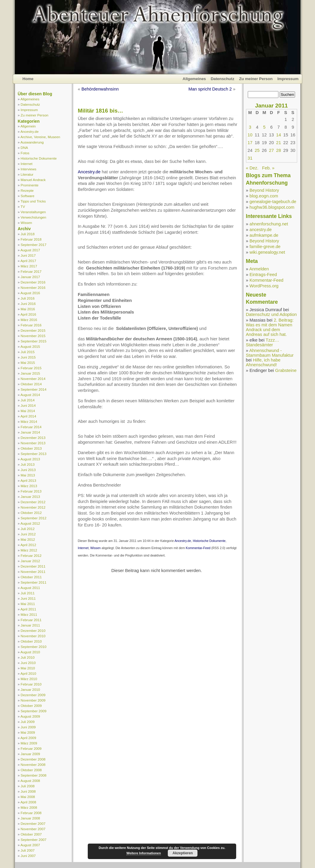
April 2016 (28, 314)
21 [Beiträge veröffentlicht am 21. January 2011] (278, 143)
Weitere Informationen (144, 853)
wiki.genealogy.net (267, 252)
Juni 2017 (28, 255)
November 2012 (33, 507)
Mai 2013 (28, 475)
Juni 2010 (28, 663)
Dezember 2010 (33, 631)
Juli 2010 (28, 657)
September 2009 (33, 711)
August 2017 (30, 250)
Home (28, 79)
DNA (24, 148)
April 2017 (28, 261)
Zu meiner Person (256, 79)
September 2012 (33, 518)
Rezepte (27, 190)
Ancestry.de (30, 131)
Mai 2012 (28, 539)
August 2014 (30, 395)
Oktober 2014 (31, 384)
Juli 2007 (28, 850)
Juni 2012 (28, 534)
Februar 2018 (31, 239)
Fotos (25, 153)
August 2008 (30, 781)
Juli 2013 (28, 464)
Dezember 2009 (33, 695)
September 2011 (33, 582)
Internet (26, 164)
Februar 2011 (31, 620)
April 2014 (28, 416)
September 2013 (33, 454)
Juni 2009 (28, 727)
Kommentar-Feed (198, 548)
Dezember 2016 (33, 282)
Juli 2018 (28, 234)
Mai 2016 (28, 309)
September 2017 (33, 245)
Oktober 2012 (31, 513)
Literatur (27, 174)
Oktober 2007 (31, 834)
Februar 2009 (31, 748)
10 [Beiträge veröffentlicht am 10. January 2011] (250, 135)
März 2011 (29, 614)
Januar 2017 (30, 277)
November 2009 (33, 700)
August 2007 (30, 845)
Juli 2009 (28, 722)
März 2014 (29, 421)
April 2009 (28, 738)
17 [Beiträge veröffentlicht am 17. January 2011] (250, 143)
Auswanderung (32, 142)
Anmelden (259, 269)
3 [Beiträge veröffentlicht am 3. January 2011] (250, 127)
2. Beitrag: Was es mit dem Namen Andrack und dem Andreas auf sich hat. (270, 327)
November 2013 (33, 443)
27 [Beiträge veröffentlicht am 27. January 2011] (271, 150)
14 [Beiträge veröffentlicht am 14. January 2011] (278, 135)
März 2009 (29, 743)
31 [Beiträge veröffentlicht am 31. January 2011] (250, 158)
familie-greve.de (265, 247)
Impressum (288, 79)
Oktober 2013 (31, 448)
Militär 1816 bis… (101, 111)
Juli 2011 (28, 593)
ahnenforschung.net (269, 224)
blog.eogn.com (264, 196)
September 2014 (33, 389)
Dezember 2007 (33, 823)
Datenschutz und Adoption (271, 314)
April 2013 (28, 480)
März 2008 (29, 807)
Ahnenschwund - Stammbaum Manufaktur (270, 353)
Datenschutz (222, 79)
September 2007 (33, 840)
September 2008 (33, 775)
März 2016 (29, 320)
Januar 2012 (30, 561)
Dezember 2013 (33, 438)
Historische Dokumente (39, 158)
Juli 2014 (28, 400)
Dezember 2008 (33, 759)
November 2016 (33, 287)
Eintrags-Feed (263, 275)
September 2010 (33, 647)
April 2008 (28, 802)
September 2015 (33, 341)
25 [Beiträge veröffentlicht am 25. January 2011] (257, 150)
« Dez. (252, 168)
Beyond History (264, 190)
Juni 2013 (28, 470)
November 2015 (33, 336)
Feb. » (268, 168)
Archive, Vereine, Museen (40, 137)
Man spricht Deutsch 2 (210, 89)
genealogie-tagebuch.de (273, 202)
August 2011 (30, 588)
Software (27, 196)
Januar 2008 (30, 818)
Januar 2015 (30, 373)
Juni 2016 (28, 304)
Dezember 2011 (33, 566)
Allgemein (28, 126)
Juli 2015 (28, 352)
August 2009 (30, 716)
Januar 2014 (30, 432)
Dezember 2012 (33, 502)
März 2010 (29, 679)
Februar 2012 (31, 555)
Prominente (29, 185)
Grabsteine (286, 370)
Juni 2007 (28, 856)
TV (23, 207)
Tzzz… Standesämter (263, 342)
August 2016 (30, 293)
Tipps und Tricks (33, 201)
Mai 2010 (28, 668)
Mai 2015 (28, 363)
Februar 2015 (31, 368)
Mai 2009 (28, 732)
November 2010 (33, 636)
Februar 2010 (31, 684)
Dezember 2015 (33, 330)
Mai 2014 (28, 411)
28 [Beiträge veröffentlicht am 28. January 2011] (278, 150)
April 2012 (28, 545)
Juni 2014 (28, 405)
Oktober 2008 (31, 770)
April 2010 (28, 673)
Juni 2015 (28, 357)
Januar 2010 (30, 689)
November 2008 (33, 765)
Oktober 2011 (31, 577)
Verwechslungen (33, 217)
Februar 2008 (31, 813)
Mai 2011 (28, 604)
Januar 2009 (30, 754)
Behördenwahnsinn (100, 89)
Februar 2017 (31, 271)
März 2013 (29, 486)
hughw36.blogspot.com (272, 207)
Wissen (26, 223)
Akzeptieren (183, 853)
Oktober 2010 (31, 641)
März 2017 (29, 266)
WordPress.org (264, 286)
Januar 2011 (30, 625)
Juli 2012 (28, 529)
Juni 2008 (28, 791)
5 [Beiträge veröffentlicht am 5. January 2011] (264, 127)
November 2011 (33, 572)
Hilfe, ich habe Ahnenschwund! (263, 362)
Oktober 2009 (31, 706)
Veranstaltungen (33, 212)
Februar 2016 (31, 325)
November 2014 (33, 379)
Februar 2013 (31, 491)
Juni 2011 (28, 598)
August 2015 (30, 346)
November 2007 (33, 829)
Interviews (28, 169)
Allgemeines (194, 79)
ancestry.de (261, 230)
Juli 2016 (28, 298)
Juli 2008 (28, 786)
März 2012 (29, 550)
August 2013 (30, 459)
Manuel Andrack (33, 180)
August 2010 (30, 652)
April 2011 (28, 609)
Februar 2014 (31, 427)
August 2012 (30, 523)
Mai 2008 (28, 797)
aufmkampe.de (264, 235)
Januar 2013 (30, 497)
